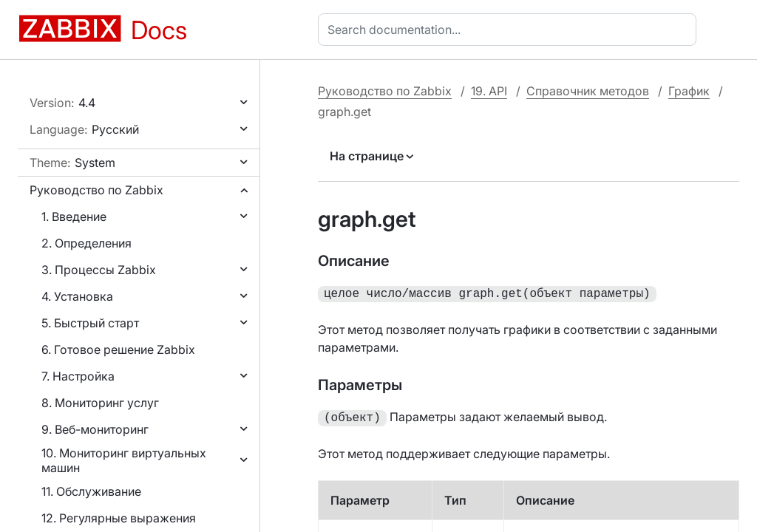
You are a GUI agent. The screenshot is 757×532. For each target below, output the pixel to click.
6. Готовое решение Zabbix (118, 349)
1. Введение (74, 216)
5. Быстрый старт (90, 323)
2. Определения (86, 243)
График (689, 91)
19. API (489, 91)
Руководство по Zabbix (96, 190)
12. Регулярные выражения (119, 518)
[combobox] (510, 30)
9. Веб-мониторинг (95, 429)
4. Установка (77, 296)
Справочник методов (588, 91)
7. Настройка (78, 376)
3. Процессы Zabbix (99, 270)
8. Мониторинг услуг (100, 403)
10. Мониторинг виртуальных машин (124, 460)
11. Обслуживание (91, 491)
